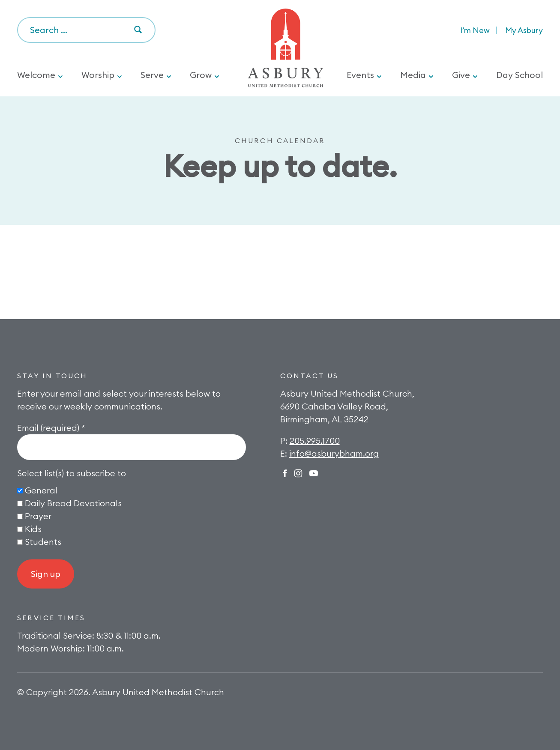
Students (43, 542)
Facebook (285, 473)
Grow (201, 75)
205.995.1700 (315, 441)
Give (461, 75)
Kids (33, 529)
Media (413, 75)
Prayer (38, 516)
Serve (152, 75)
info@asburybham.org (334, 453)
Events (360, 75)
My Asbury (524, 30)
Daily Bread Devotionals (73, 503)
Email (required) (51, 428)
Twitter (314, 473)
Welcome (36, 75)
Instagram (298, 473)
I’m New (475, 30)
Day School (520, 75)
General (41, 490)
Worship (98, 75)
